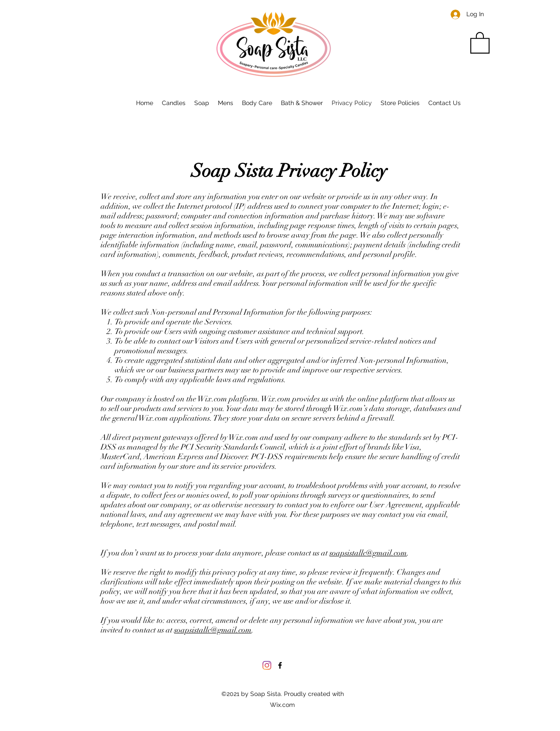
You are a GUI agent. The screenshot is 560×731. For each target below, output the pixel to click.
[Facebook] (280, 665)
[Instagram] (267, 665)
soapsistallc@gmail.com (368, 553)
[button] (480, 42)
